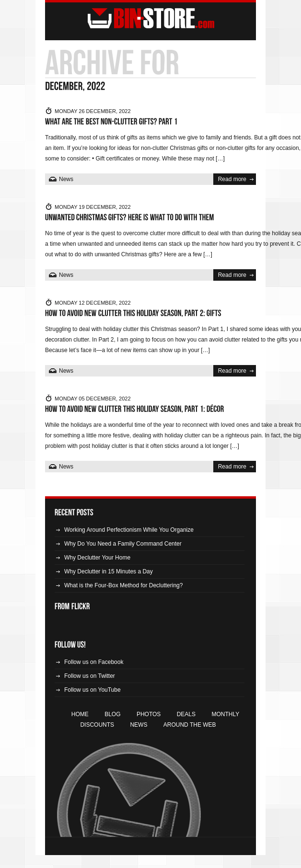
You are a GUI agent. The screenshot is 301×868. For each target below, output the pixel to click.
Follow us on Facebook (94, 662)
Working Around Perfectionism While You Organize (129, 530)
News (66, 179)
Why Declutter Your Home (97, 558)
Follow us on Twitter (90, 676)
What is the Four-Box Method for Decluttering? (123, 585)
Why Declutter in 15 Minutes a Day (109, 571)
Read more (232, 179)
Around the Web (190, 725)
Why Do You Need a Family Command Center (123, 544)
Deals (186, 714)
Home (80, 714)
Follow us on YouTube (93, 690)
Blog (112, 714)
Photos (149, 714)
